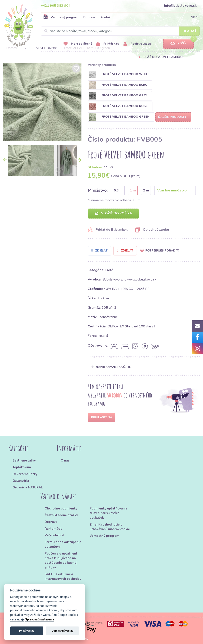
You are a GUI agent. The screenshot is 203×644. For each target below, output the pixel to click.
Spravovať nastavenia (40, 619)
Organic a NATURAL (28, 487)
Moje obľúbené (78, 44)
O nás (65, 460)
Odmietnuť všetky (63, 631)
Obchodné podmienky (61, 508)
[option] (42, 102)
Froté (27, 48)
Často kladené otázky (61, 515)
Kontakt (106, 17)
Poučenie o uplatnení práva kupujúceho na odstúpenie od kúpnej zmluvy (61, 560)
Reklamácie (54, 529)
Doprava (89, 17)
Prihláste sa (102, 417)
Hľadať (190, 31)
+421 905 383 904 (56, 6)
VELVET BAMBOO (47, 48)
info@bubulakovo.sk (180, 6)
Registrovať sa (137, 44)
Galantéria (21, 481)
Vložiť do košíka (113, 213)
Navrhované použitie (111, 367)
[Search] (120, 31)
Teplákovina (22, 467)
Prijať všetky (27, 631)
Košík (178, 43)
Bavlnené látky (24, 460)
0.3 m (118, 190)
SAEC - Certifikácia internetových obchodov (63, 576)
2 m (146, 190)
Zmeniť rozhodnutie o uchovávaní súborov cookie (110, 527)
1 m (133, 190)
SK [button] (193, 17)
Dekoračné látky (25, 474)
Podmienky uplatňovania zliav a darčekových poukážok (108, 513)
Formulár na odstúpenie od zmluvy (63, 544)
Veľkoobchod (54, 535)
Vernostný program (61, 17)
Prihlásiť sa (108, 44)
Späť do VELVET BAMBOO (163, 57)
